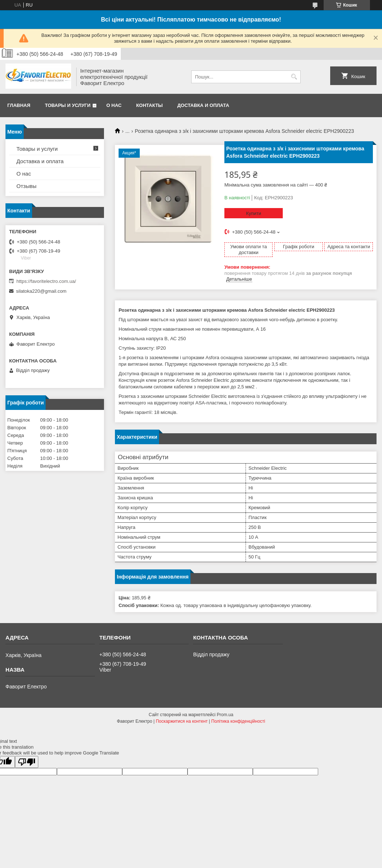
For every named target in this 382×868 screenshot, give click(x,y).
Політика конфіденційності (238, 721)
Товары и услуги (68, 105)
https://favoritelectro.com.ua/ (46, 281)
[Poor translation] (27, 762)
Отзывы (26, 186)
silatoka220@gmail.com (41, 291)
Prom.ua (225, 715)
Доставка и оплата (203, 105)
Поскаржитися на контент (182, 721)
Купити (254, 213)
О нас (114, 105)
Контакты (149, 105)
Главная (19, 105)
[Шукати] (294, 77)
